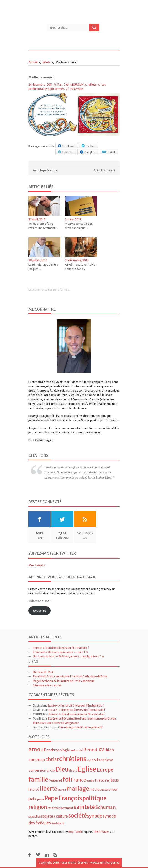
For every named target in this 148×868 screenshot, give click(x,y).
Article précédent (46, 170)
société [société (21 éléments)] (78, 816)
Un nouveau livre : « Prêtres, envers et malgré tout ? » (69, 656)
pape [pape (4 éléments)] (41, 799)
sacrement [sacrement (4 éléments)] (66, 808)
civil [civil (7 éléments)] (95, 760)
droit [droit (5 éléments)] (73, 770)
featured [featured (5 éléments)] (55, 780)
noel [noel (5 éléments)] (114, 790)
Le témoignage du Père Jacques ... (43, 267)
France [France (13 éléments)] (78, 780)
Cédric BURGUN (74, 84)
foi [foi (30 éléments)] (66, 779)
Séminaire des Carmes (47, 685)
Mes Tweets (37, 565)
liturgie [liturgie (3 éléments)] (62, 790)
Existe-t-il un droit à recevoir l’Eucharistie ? (61, 648)
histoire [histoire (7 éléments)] (102, 780)
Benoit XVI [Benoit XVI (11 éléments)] (94, 750)
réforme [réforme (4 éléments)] (53, 808)
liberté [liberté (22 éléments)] (48, 789)
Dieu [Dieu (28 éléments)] (62, 769)
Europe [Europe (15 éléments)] (105, 770)
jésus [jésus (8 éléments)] (114, 780)
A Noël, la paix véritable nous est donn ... (80, 267)
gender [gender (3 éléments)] (91, 781)
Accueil (33, 62)
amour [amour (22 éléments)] (37, 749)
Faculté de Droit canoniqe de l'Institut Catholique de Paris (70, 676)
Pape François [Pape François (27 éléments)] (63, 798)
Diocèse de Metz (44, 672)
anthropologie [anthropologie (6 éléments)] (58, 750)
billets (47, 62)
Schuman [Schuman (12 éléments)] (106, 807)
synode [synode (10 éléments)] (95, 816)
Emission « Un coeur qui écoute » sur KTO (60, 652)
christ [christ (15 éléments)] (52, 759)
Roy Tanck (75, 832)
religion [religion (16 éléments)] (38, 807)
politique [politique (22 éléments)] (94, 798)
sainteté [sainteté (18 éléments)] (84, 807)
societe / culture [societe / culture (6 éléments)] (54, 816)
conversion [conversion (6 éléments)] (37, 770)
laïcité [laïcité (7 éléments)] (34, 789)
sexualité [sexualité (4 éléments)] (34, 816)
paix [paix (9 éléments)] (33, 799)
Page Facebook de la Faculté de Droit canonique (64, 681)
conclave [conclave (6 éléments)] (106, 760)
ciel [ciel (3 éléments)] (89, 760)
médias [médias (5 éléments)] (95, 790)
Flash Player (101, 832)
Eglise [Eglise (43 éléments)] (87, 769)
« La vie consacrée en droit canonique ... (79, 226)
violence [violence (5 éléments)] (58, 823)
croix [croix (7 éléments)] (51, 770)
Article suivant (104, 170)
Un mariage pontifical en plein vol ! (81, 727)
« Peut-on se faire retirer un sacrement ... (43, 226)
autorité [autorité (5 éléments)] (77, 750)
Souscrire (40, 611)
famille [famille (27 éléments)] (38, 779)
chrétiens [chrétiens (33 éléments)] (73, 759)
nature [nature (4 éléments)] (106, 790)
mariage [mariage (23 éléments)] (78, 789)
